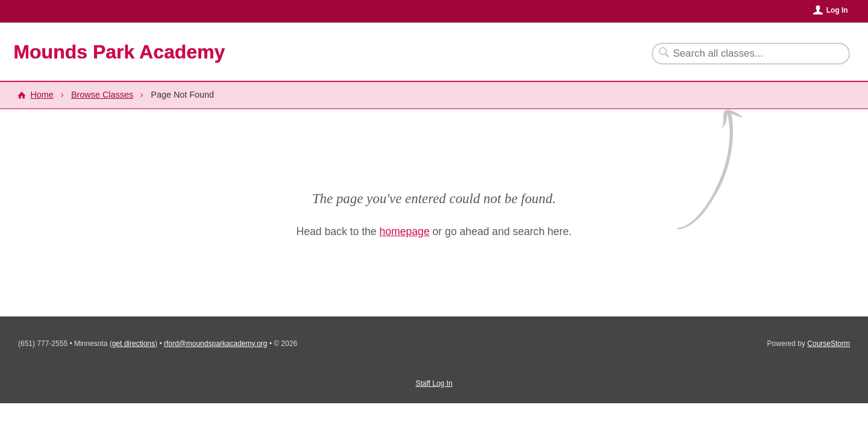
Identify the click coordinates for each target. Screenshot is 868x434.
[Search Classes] (744, 54)
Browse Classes (102, 95)
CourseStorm (829, 344)
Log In (837, 10)
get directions (134, 344)
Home (42, 95)
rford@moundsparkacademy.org (215, 344)
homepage (405, 231)
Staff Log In (434, 383)
